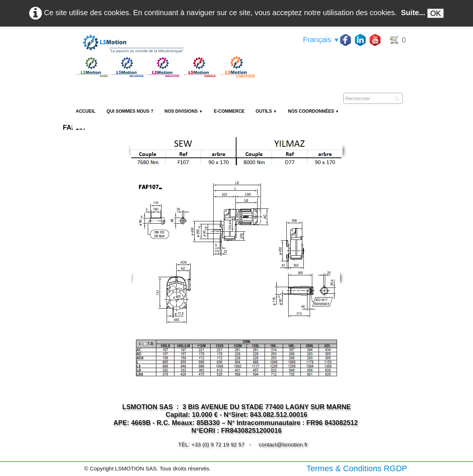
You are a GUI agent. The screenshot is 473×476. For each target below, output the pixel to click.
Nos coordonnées (313, 111)
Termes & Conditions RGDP (357, 468)
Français (321, 40)
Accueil (86, 111)
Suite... (413, 13)
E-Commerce (229, 111)
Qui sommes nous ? (130, 111)
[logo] (164, 44)
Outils (266, 111)
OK (435, 13)
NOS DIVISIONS (183, 111)
